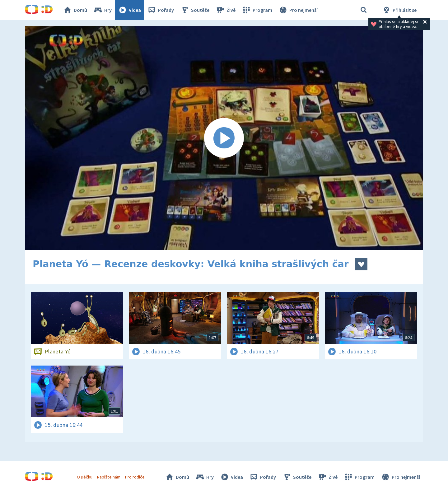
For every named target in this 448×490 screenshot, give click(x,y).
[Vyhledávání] (364, 10)
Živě (226, 10)
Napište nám (109, 477)
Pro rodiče (135, 477)
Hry (103, 10)
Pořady (161, 10)
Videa (129, 10)
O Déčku (85, 477)
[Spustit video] (224, 138)
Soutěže (195, 10)
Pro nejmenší (298, 10)
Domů (75, 10)
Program (257, 10)
